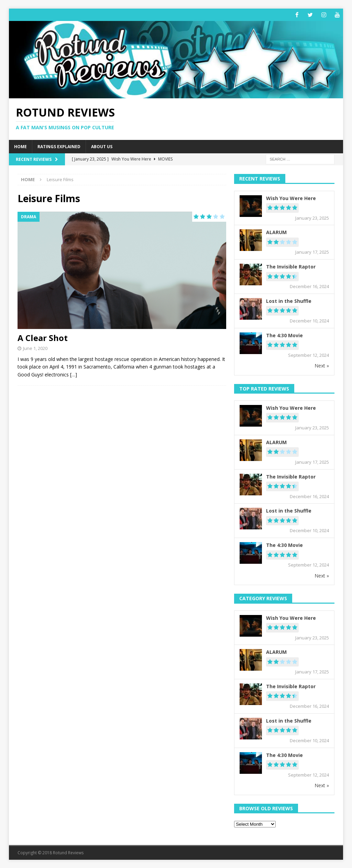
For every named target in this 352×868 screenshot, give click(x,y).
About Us (102, 147)
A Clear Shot (43, 337)
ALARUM (276, 232)
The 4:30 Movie (284, 335)
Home (20, 147)
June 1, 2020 (35, 348)
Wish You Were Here (291, 198)
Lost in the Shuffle (289, 301)
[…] (74, 374)
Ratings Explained (59, 147)
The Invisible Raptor (291, 267)
